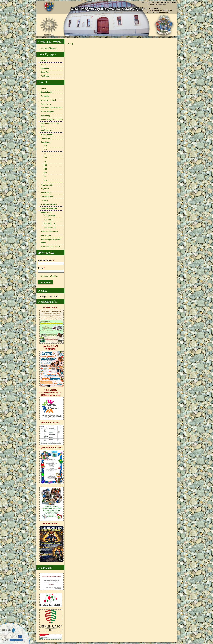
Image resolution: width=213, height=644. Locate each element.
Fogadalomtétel (47, 185)
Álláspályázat (46, 236)
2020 (45, 165)
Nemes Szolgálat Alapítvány (52, 120)
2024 (45, 150)
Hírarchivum (45, 142)
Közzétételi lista (47, 197)
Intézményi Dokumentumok (52, 108)
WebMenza (45, 76)
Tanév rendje (46, 104)
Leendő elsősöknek (48, 100)
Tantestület (45, 96)
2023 (45, 153)
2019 (45, 169)
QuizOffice (45, 72)
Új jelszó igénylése (49, 276)
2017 (45, 177)
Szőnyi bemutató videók (50, 247)
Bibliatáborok (46, 193)
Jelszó (41, 268)
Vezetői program (47, 112)
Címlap (70, 44)
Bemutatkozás (46, 92)
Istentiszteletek (47, 134)
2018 (45, 173)
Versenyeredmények (49, 208)
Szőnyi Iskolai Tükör (49, 204)
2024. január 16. (50, 227)
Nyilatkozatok (46, 212)
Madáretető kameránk (49, 232)
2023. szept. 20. (50, 224)
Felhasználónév (46, 261)
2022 (45, 157)
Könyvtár (44, 201)
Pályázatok (45, 189)
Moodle (44, 64)
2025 (45, 146)
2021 (45, 161)
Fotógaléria (45, 138)
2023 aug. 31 (49, 220)
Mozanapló (45, 68)
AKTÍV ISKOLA (47, 131)
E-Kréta (44, 60)
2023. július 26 (49, 216)
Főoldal (44, 88)
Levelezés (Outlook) (49, 48)
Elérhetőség (45, 116)
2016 (45, 181)
